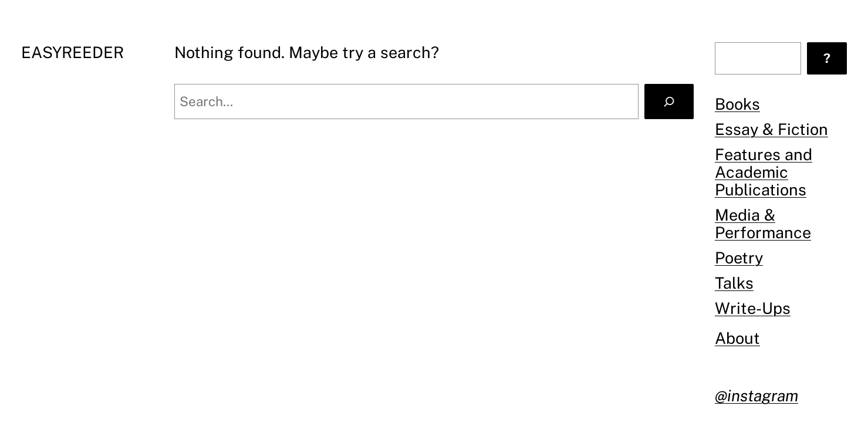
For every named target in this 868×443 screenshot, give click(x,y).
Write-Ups (753, 308)
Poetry (739, 258)
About (737, 338)
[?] (827, 58)
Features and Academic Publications (764, 172)
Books (737, 104)
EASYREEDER (72, 52)
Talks (734, 283)
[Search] (669, 102)
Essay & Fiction (771, 129)
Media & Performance (763, 224)
